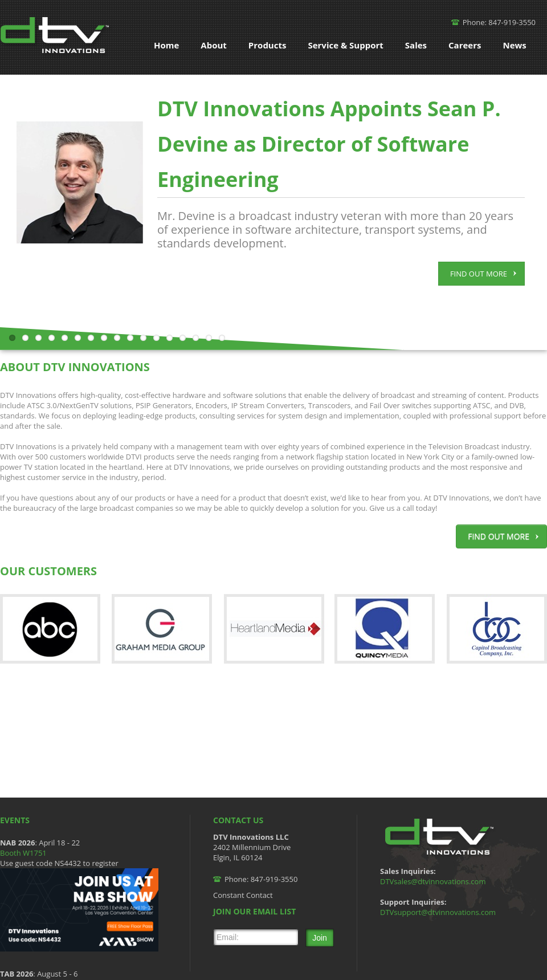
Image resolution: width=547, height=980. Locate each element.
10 (130, 338)
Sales (416, 45)
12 (156, 338)
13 (170, 338)
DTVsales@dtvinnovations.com (433, 881)
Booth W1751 (23, 853)
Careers (465, 45)
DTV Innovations (56, 37)
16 (209, 338)
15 (196, 338)
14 (183, 338)
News (514, 45)
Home (166, 45)
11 (143, 338)
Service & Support (345, 45)
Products (268, 45)
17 (222, 338)
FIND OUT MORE (483, 274)
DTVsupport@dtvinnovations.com (438, 912)
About (214, 45)
